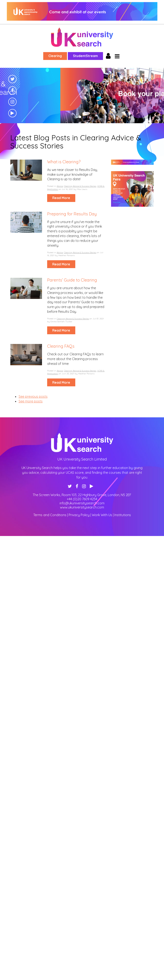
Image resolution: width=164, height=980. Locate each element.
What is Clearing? (64, 162)
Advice (60, 186)
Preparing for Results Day (72, 214)
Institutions (123, 515)
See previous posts (33, 396)
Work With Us (102, 515)
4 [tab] (88, 117)
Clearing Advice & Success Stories (80, 186)
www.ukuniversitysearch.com (82, 507)
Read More (61, 198)
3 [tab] (84, 117)
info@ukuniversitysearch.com (82, 503)
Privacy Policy (79, 515)
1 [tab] (76, 117)
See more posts (31, 401)
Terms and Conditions (50, 515)
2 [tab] (80, 117)
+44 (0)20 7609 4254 (82, 499)
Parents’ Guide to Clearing (72, 280)
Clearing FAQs (61, 346)
